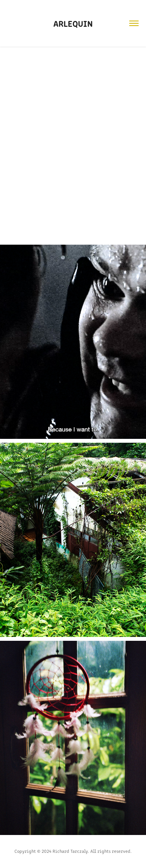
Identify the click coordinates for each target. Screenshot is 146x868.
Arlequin (73, 23)
